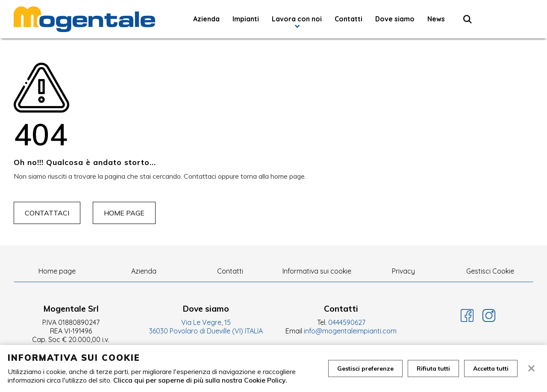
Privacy (403, 271)
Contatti (348, 19)
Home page (124, 213)
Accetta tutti (491, 368)
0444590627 (347, 322)
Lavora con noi (297, 19)
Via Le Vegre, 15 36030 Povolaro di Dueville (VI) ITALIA (206, 327)
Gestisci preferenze (365, 368)
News (436, 19)
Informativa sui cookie (317, 271)
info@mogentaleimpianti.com (350, 331)
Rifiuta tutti (433, 368)
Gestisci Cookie (490, 271)
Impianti (246, 19)
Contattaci (47, 213)
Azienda (206, 19)
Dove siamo (395, 19)
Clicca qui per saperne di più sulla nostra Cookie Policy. (200, 380)
